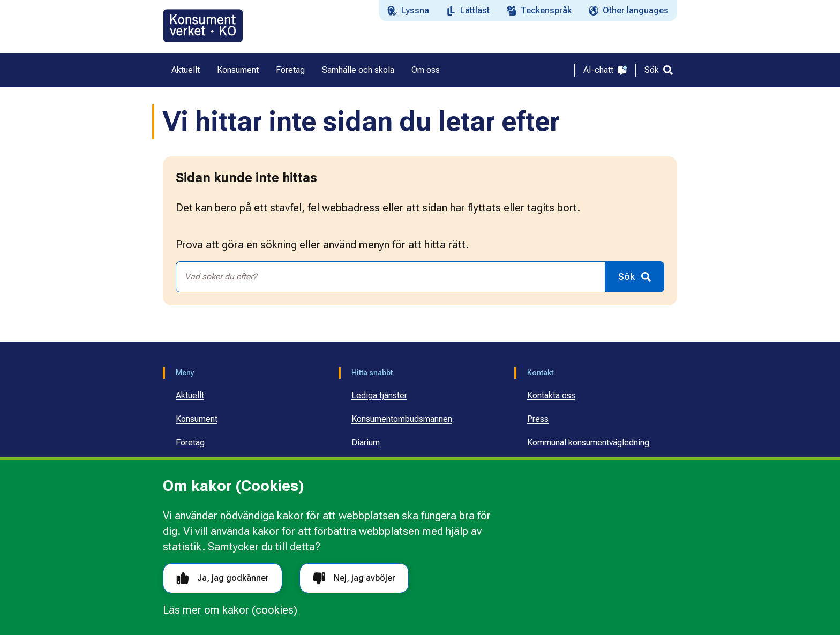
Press (538, 419)
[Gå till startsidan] (203, 26)
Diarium (366, 443)
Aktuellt (190, 395)
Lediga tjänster (379, 395)
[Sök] (659, 70)
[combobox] (391, 277)
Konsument (197, 419)
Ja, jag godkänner (223, 579)
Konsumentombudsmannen (402, 419)
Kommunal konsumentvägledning (588, 443)
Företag (190, 443)
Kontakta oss (551, 395)
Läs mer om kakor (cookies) (230, 610)
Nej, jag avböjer (354, 579)
